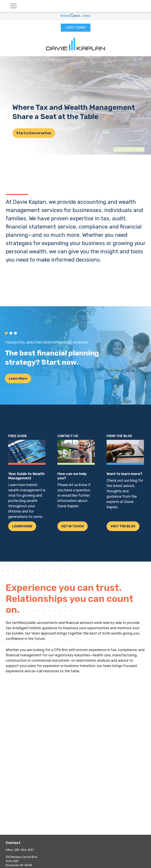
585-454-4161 (24, 850)
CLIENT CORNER (76, 28)
